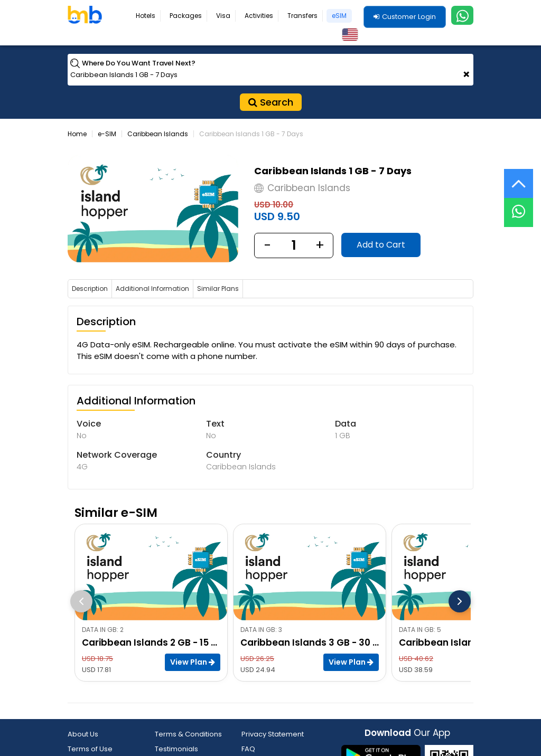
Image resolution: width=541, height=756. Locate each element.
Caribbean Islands (158, 134)
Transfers (302, 16)
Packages (186, 16)
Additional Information (152, 289)
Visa (223, 16)
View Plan (193, 662)
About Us (83, 734)
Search (271, 102)
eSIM (339, 16)
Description (90, 289)
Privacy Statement (273, 734)
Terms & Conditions (188, 734)
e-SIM (107, 134)
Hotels (146, 16)
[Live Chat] (519, 206)
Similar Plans (218, 289)
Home (77, 134)
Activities (259, 16)
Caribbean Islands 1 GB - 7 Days (251, 134)
